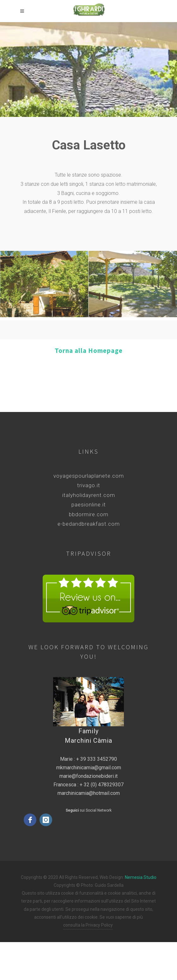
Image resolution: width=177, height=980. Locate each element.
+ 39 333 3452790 (97, 759)
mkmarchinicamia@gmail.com (89, 768)
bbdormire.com (89, 514)
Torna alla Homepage (89, 351)
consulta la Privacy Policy (88, 925)
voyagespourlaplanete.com (89, 476)
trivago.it (89, 485)
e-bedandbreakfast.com (89, 524)
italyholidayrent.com (89, 495)
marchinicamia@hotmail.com (89, 793)
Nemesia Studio (141, 877)
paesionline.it (89, 505)
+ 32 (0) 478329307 (102, 785)
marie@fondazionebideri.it (88, 776)
